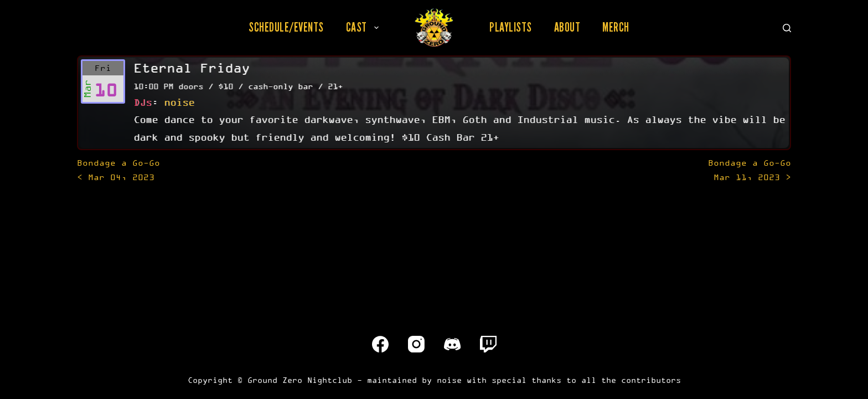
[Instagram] (416, 344)
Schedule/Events (286, 27)
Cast (365, 27)
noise (179, 102)
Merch (616, 27)
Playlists (511, 27)
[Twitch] (488, 344)
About (567, 27)
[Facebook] (380, 344)
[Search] (787, 28)
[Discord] (452, 344)
